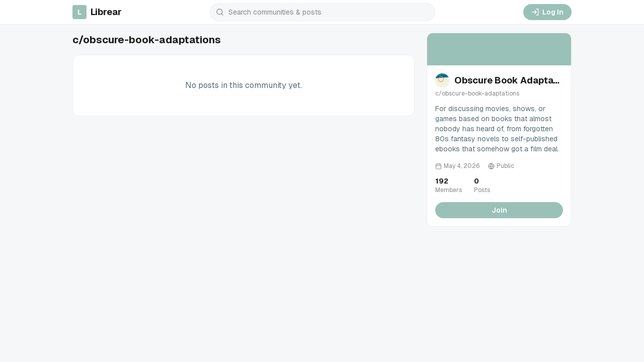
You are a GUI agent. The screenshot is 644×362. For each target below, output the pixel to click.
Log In (547, 12)
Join (499, 210)
